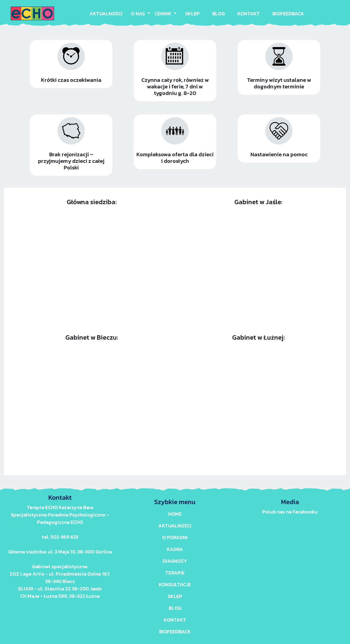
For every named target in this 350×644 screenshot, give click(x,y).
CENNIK (164, 14)
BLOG (218, 14)
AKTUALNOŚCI (106, 14)
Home (175, 514)
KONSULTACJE (175, 584)
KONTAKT (249, 14)
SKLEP (192, 14)
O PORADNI (175, 537)
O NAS (138, 14)
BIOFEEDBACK (288, 14)
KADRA (175, 549)
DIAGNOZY (175, 561)
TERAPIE (175, 573)
